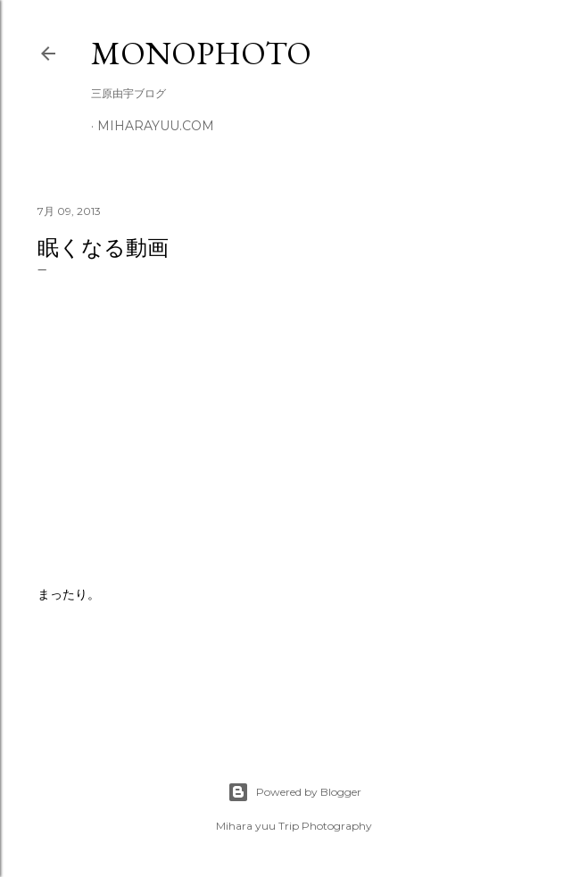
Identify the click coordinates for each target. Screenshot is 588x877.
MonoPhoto (201, 53)
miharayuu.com (156, 126)
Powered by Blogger (294, 792)
